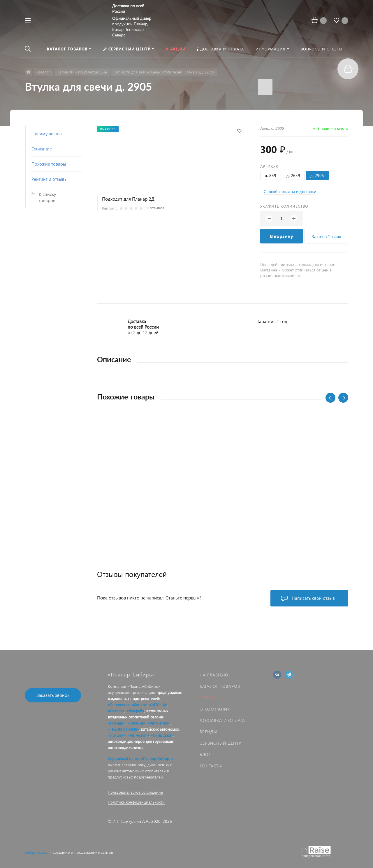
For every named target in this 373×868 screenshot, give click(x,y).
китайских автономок (160, 729)
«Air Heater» (138, 735)
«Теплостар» (119, 705)
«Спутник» (137, 723)
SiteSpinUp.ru (37, 852)
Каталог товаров (220, 686)
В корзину (281, 236)
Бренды (208, 732)
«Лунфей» (135, 711)
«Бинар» (139, 705)
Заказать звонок (53, 695)
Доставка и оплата (222, 720)
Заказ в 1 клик (326, 236)
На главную (214, 675)
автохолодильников (126, 747)
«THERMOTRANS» (123, 729)
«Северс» (116, 711)
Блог (205, 754)
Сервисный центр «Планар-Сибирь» (141, 759)
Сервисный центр (220, 743)
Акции (207, 698)
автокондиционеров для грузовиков (140, 741)
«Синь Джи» (162, 735)
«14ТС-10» (158, 705)
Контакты (211, 766)
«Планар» (117, 723)
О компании (215, 709)
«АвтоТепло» (159, 723)
